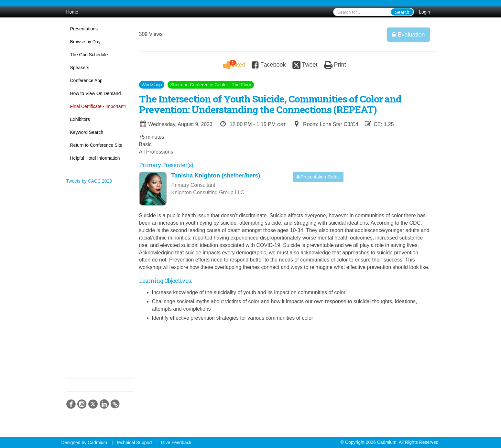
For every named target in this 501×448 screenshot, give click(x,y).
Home (72, 12)
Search (402, 12)
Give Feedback (176, 443)
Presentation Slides (318, 177)
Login (424, 12)
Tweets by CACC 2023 (89, 181)
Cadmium (97, 443)
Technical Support (134, 443)
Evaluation (408, 35)
